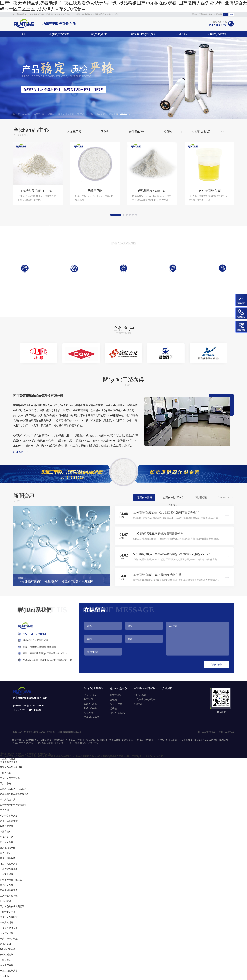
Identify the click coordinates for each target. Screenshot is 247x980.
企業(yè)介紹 (90, 695)
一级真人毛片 (7, 923)
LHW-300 (69, 743)
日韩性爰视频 (7, 955)
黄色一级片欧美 (8, 858)
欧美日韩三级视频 (9, 939)
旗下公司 (89, 699)
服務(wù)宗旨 (91, 708)
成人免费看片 (7, 965)
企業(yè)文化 (90, 704)
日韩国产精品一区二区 (11, 880)
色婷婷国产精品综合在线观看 (14, 794)
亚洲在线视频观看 (9, 869)
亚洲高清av (5, 832)
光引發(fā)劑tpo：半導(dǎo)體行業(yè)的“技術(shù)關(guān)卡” (171, 568)
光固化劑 (113, 114)
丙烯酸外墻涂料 (31, 740)
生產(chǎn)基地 (92, 717)
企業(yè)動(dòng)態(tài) (173, 513)
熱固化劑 (101, 114)
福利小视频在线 (8, 949)
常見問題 (201, 512)
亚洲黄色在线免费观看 (11, 767)
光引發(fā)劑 (136, 145)
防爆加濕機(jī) (60, 740)
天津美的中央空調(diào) (24, 743)
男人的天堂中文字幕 (10, 778)
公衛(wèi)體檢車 (77, 740)
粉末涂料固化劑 (66, 114)
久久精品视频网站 (9, 917)
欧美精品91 (6, 944)
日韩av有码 (5, 901)
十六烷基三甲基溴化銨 (166, 740)
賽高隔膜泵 (115, 740)
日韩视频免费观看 (9, 890)
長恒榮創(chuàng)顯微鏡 (206, 740)
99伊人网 (4, 810)
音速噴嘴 (59, 743)
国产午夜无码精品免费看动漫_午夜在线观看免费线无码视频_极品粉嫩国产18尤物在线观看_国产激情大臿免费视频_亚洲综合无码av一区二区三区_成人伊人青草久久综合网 (123, 6)
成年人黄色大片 (8, 800)
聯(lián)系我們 (217, 34)
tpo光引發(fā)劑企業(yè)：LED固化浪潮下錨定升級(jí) (166, 527)
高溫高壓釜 (102, 740)
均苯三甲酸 (39, 114)
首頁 (24, 34)
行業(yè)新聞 (145, 512)
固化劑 (105, 145)
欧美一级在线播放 (9, 821)
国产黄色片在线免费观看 (12, 906)
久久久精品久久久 (9, 762)
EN (231, 14)
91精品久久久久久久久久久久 (14, 789)
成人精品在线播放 (9, 816)
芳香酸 (124, 114)
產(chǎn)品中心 (100, 34)
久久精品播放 (7, 933)
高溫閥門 (223, 740)
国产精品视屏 (7, 885)
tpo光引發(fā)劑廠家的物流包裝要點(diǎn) (159, 548)
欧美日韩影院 (7, 826)
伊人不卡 (4, 976)
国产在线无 (6, 853)
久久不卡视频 (7, 874)
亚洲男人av (5, 773)
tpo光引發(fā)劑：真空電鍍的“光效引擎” (158, 589)
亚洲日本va (5, 960)
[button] (16, 368)
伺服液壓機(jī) (186, 740)
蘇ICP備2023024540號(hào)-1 (69, 732)
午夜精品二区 (7, 837)
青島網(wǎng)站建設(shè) (87, 743)
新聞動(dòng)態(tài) (143, 34)
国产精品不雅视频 (9, 896)
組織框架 (89, 713)
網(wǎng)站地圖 (215, 14)
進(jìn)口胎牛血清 (145, 740)
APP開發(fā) (46, 740)
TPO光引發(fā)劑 (85, 114)
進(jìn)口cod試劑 (45, 743)
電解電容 (91, 740)
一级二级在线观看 (9, 971)
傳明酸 (51, 114)
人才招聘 (181, 34)
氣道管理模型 (128, 740)
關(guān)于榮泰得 (200, 14)
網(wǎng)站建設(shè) (206, 732)
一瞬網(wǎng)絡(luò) (225, 732)
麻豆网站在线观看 (9, 864)
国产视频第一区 (8, 848)
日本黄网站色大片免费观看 (13, 805)
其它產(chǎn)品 (201, 145)
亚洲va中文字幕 (8, 912)
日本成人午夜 (7, 842)
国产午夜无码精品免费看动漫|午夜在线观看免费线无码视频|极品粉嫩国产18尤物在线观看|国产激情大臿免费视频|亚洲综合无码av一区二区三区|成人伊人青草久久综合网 (82, 756)
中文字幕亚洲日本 (9, 928)
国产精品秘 (6, 784)
